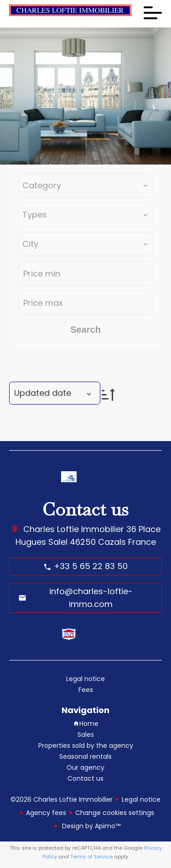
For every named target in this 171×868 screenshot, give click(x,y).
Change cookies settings (115, 813)
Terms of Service (91, 857)
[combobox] (85, 186)
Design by (90, 826)
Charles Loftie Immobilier (74, 529)
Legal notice (141, 799)
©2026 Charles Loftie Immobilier (62, 799)
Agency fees (46, 813)
